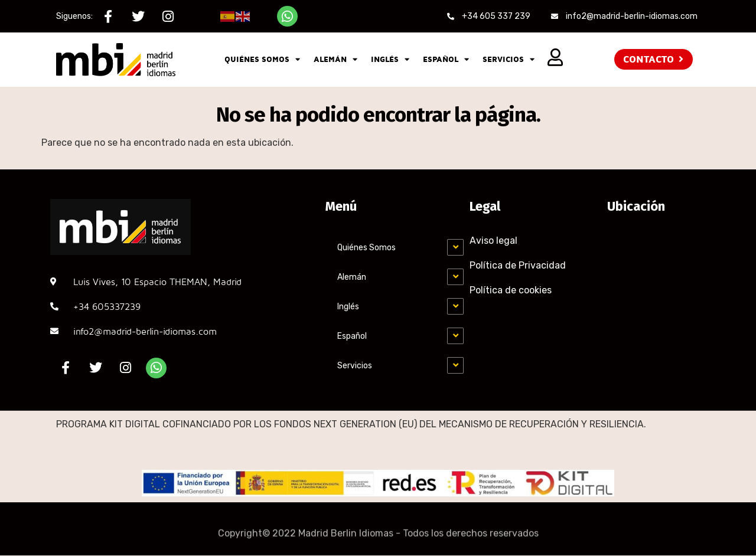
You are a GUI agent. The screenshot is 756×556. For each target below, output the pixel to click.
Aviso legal (493, 241)
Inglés (390, 59)
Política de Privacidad (518, 265)
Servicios (509, 59)
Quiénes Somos (262, 59)
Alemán (335, 59)
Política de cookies (511, 290)
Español (446, 59)
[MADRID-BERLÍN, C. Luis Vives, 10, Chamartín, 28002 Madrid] (656, 286)
